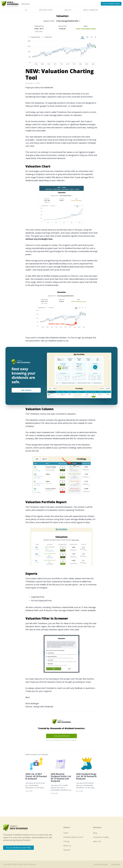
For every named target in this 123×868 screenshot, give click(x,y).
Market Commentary (91, 10)
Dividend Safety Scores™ (74, 837)
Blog (95, 833)
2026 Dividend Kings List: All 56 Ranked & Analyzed (86, 776)
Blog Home (26, 4)
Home (66, 833)
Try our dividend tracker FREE (18, 848)
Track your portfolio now (61, 736)
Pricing (66, 841)
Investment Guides (46, 10)
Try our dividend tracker (111, 4)
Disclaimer (116, 864)
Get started (26, 390)
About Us (67, 846)
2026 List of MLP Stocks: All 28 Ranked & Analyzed (36, 776)
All (26, 10)
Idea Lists (68, 10)
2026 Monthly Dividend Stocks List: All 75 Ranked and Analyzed (61, 777)
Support (67, 850)
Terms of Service (101, 864)
